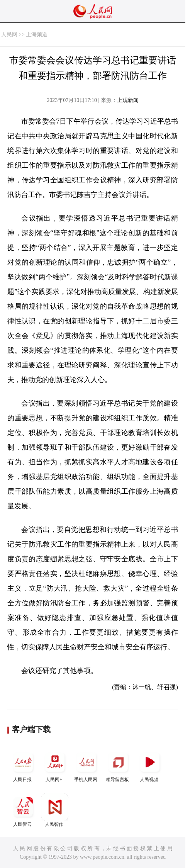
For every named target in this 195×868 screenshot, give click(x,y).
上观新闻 (128, 100)
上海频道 (37, 35)
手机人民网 (86, 765)
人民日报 (23, 765)
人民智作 (55, 810)
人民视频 (150, 765)
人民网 (9, 35)
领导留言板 (118, 765)
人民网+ (55, 765)
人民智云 (23, 810)
